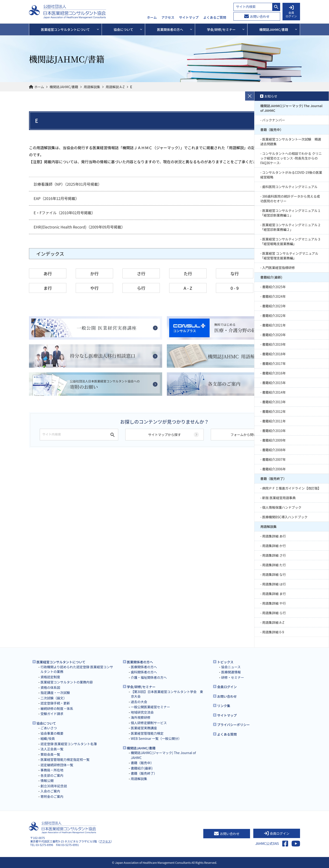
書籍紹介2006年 (274, 469)
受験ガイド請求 (52, 714)
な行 (235, 273)
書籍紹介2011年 (274, 421)
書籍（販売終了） (273, 479)
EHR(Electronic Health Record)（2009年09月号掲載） (79, 227)
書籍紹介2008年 (274, 450)
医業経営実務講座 (144, 728)
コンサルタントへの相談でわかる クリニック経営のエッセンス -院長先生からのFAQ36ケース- (291, 158)
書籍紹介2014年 (274, 392)
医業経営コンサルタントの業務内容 (67, 682)
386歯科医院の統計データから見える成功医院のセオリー (290, 199)
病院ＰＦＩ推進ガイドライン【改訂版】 (292, 488)
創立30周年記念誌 (54, 786)
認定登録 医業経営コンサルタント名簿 (69, 744)
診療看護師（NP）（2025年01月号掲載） (68, 184)
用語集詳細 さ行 (274, 555)
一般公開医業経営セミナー (150, 707)
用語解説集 (92, 87)
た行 (188, 273)
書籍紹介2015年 (274, 383)
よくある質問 (227, 734)
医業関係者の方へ (140, 662)
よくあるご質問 (215, 18)
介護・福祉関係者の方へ (149, 677)
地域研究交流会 (142, 712)
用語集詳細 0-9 (273, 632)
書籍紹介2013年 (274, 402)
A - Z (188, 288)
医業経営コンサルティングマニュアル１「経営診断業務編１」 (291, 213)
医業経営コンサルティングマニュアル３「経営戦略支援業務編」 (291, 241)
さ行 (141, 273)
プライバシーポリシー (233, 725)
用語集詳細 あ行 (274, 536)
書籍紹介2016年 (274, 373)
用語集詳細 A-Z (273, 622)
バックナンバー (274, 120)
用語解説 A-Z (115, 87)
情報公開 (47, 781)
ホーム (152, 18)
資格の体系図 (50, 687)
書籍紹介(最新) (271, 277)
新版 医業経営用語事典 (279, 498)
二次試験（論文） (54, 698)
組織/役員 (48, 738)
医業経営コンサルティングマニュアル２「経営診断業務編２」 (291, 227)
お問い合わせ (257, 16)
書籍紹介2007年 (274, 459)
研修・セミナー (232, 677)
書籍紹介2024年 (274, 296)
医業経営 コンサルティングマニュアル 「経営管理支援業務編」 (289, 256)
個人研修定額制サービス (149, 723)
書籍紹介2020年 (274, 335)
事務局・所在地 (52, 770)
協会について (46, 723)
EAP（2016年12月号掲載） (56, 198)
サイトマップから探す (164, 435)
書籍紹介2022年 (274, 316)
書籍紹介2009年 (274, 440)
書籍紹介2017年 (274, 363)
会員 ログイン (291, 12)
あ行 (48, 273)
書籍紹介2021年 (274, 325)
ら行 (141, 288)
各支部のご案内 (52, 775)
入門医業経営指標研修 (279, 268)
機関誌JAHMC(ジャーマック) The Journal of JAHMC (291, 108)
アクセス (168, 18)
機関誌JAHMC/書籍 (64, 87)
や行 (94, 288)
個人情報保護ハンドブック (282, 507)
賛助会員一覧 (50, 754)
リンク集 (224, 706)
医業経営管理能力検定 (147, 733)
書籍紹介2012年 (274, 411)
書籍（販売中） (272, 130)
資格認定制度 (50, 677)
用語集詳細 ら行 (274, 613)
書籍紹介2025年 (274, 287)
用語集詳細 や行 (274, 603)
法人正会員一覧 (52, 749)
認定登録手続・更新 (55, 703)
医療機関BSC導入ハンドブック (285, 517)
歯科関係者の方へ (144, 672)
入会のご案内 (50, 791)
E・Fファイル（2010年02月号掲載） (64, 213)
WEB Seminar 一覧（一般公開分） (156, 738)
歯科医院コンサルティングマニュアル (290, 187)
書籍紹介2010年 (274, 431)
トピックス (225, 662)
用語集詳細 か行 (274, 546)
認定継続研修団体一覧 (57, 765)
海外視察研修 (141, 717)
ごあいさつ (49, 728)
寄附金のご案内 (52, 796)
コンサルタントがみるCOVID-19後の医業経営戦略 (291, 175)
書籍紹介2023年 (274, 306)
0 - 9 (234, 288)
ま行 (48, 288)
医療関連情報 (231, 672)
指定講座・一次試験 (55, 693)
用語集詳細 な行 (274, 574)
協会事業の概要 (52, 733)
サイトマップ (189, 18)
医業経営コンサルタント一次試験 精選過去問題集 (291, 142)
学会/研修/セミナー (141, 687)
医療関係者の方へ (144, 667)
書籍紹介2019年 (274, 344)
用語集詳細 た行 (274, 565)
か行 (94, 273)
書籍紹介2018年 (274, 354)
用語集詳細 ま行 (274, 594)
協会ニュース (231, 667)
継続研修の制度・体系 (57, 708)
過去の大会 (139, 702)
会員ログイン (227, 687)
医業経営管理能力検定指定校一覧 (65, 759)
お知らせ (271, 96)
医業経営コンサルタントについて (61, 662)
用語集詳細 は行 (274, 584)
